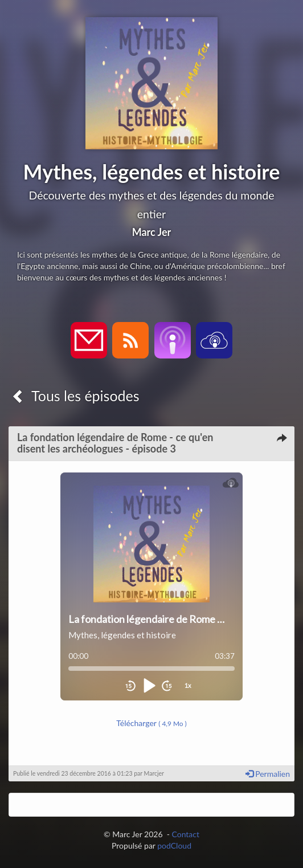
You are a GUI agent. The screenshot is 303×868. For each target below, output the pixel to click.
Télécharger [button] (151, 723)
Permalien (268, 774)
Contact (185, 834)
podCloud (174, 845)
